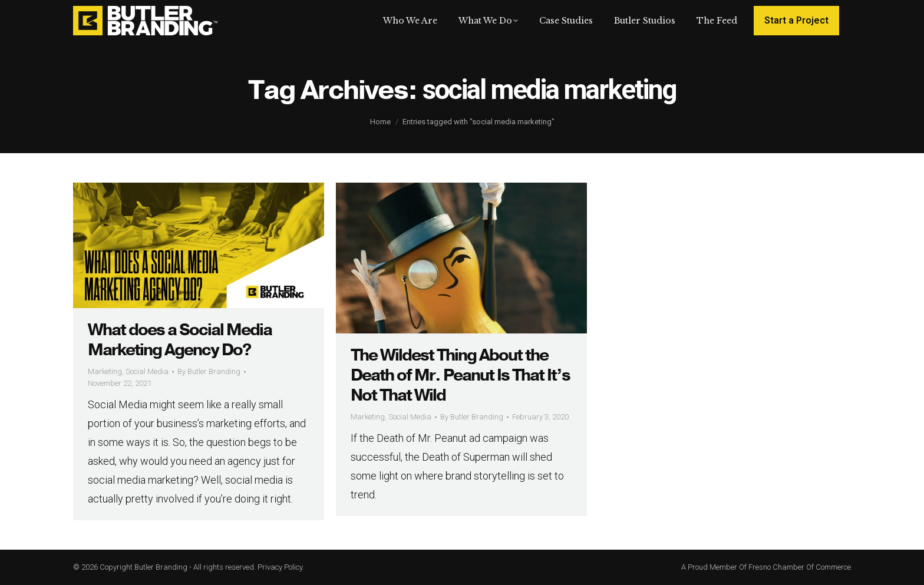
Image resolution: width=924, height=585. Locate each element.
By (209, 371)
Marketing (105, 371)
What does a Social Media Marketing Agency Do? (180, 340)
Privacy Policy (280, 567)
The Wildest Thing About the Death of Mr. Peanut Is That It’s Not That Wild (460, 375)
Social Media (147, 371)
